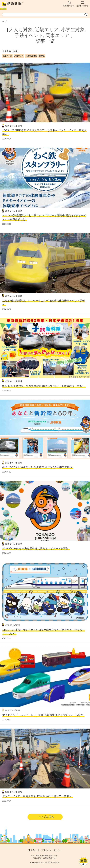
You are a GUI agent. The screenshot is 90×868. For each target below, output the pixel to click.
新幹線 (42, 56)
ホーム (5, 21)
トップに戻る (46, 817)
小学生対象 (73, 30)
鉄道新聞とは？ (69, 4)
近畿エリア (47, 30)
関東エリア (58, 35)
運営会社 (32, 850)
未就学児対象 (31, 56)
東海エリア (19, 56)
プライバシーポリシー (51, 850)
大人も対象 (21, 30)
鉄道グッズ (7, 56)
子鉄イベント (29, 35)
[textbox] (45, 15)
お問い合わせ (83, 4)
